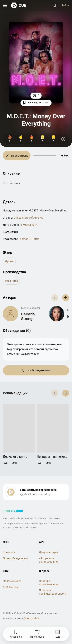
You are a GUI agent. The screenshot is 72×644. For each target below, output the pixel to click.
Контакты (9, 550)
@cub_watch (31, 616)
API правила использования (49, 558)
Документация (48, 550)
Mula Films (11, 281)
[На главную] (19, 5)
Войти (65, 5)
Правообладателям (15, 556)
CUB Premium (11, 585)
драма (9, 261)
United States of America (29, 218)
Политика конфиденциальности (53, 590)
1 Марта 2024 (29, 225)
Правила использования (49, 581)
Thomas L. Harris (29, 239)
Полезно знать (12, 579)
